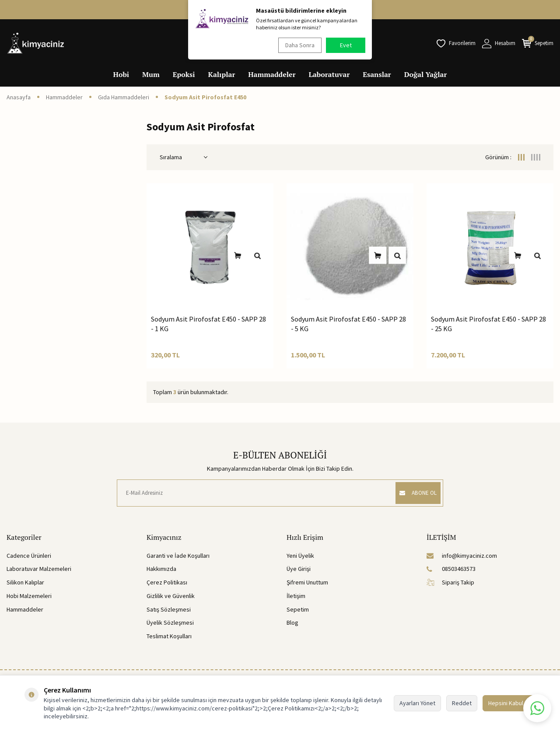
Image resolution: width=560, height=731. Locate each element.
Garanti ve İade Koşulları (178, 556)
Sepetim (298, 609)
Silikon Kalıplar (25, 582)
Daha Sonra (298, 45)
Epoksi (184, 74)
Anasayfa (19, 97)
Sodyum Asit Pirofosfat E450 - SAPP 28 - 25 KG (488, 324)
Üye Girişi (299, 569)
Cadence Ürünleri (29, 556)
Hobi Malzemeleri (29, 596)
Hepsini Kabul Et (509, 703)
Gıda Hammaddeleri (124, 97)
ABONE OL (414, 493)
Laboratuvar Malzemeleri (39, 569)
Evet (346, 45)
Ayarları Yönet (417, 703)
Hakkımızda (161, 569)
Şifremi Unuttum (307, 582)
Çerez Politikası (167, 582)
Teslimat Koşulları (169, 636)
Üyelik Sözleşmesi (170, 623)
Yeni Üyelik (300, 556)
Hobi (121, 74)
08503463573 (451, 569)
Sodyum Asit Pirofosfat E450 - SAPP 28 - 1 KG (208, 324)
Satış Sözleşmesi (169, 609)
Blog (292, 623)
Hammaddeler (272, 74)
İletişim (296, 596)
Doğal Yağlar (426, 74)
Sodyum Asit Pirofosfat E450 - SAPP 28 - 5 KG (348, 324)
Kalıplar (222, 74)
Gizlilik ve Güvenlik (171, 596)
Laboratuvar (329, 74)
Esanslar (377, 74)
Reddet (462, 703)
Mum (151, 74)
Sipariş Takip (450, 582)
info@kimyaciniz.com (462, 556)
